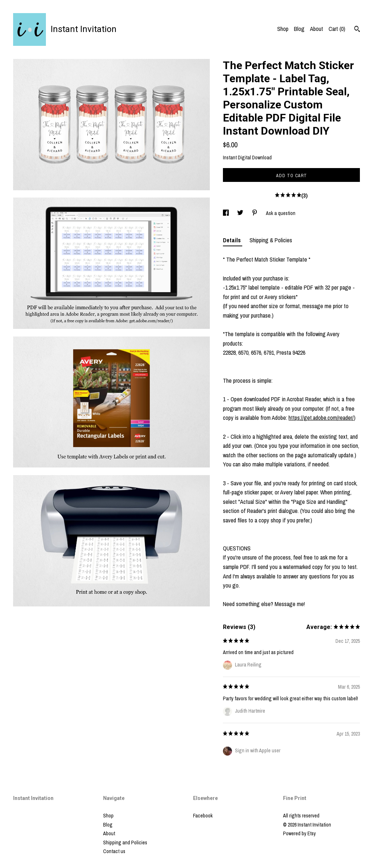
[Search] (357, 30)
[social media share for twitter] (241, 213)
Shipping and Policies (125, 843)
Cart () (337, 29)
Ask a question (281, 213)
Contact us (114, 851)
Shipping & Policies (271, 240)
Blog (299, 29)
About (317, 29)
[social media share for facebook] (226, 213)
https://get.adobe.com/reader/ (321, 418)
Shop (283, 29)
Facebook (203, 816)
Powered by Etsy (299, 833)
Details (233, 240)
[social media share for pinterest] (255, 213)
